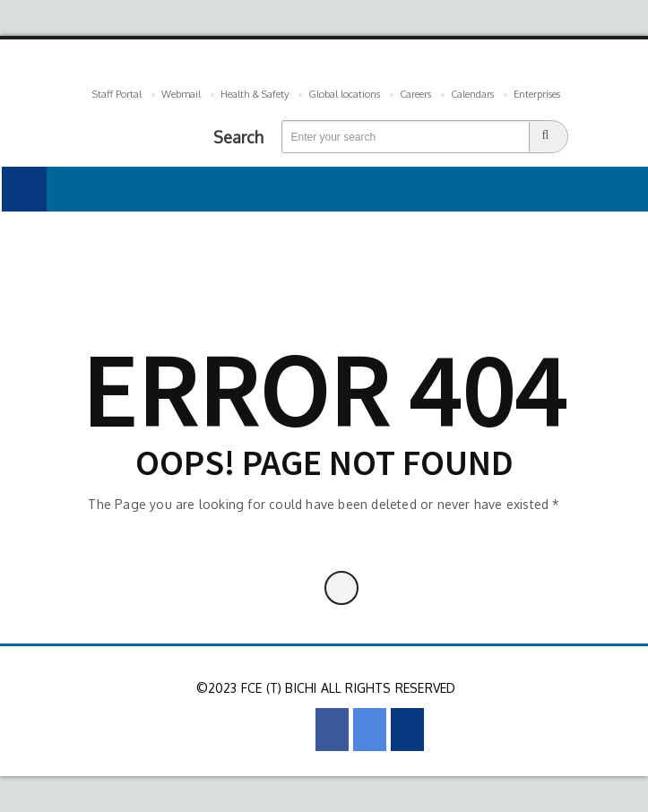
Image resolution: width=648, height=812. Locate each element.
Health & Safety (255, 94)
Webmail (181, 94)
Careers (415, 94)
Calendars (472, 94)
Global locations (344, 94)
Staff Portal (117, 94)
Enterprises (537, 94)
